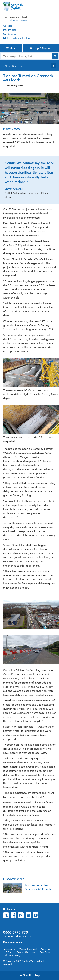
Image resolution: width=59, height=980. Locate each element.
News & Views (13, 66)
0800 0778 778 (15, 932)
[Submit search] (55, 56)
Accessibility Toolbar (17, 38)
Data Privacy (46, 952)
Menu (11, 48)
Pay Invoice (10, 30)
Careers (8, 26)
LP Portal (9, 952)
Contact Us (10, 34)
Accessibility (9, 949)
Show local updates (19, 20)
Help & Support (41, 48)
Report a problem (13, 942)
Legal (34, 952)
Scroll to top (30, 975)
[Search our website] (26, 56)
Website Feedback (28, 949)
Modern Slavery (13, 955)
